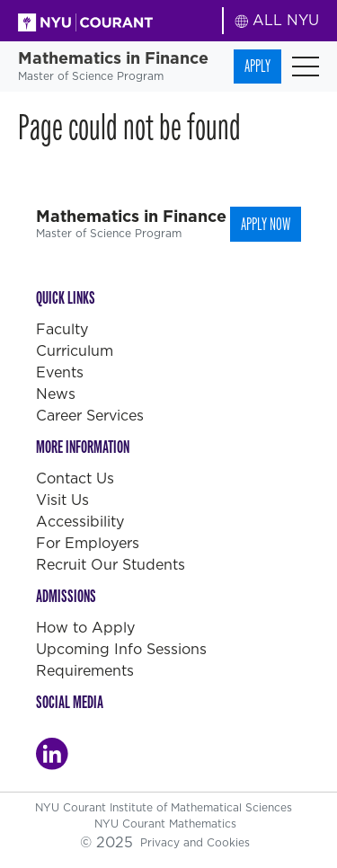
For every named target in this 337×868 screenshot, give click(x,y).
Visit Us (62, 500)
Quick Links (66, 298)
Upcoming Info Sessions (121, 649)
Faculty (62, 329)
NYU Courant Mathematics (165, 824)
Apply (257, 66)
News (56, 394)
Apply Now (266, 224)
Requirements (85, 671)
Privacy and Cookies (195, 842)
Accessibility (80, 522)
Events (60, 372)
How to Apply (85, 628)
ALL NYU (277, 20)
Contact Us (75, 478)
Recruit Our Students (111, 565)
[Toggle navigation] (306, 66)
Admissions (66, 596)
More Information (83, 447)
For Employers (88, 543)
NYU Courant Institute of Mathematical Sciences (165, 807)
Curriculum (75, 351)
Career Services (90, 416)
